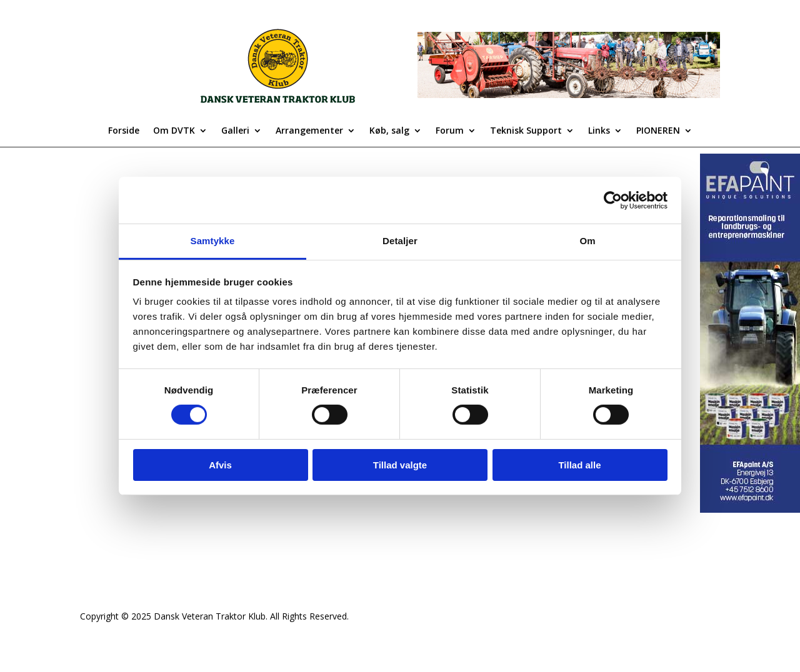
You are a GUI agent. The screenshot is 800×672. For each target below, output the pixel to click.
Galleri (235, 131)
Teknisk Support (526, 131)
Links (599, 131)
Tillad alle (579, 465)
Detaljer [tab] (400, 241)
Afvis (220, 465)
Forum (450, 131)
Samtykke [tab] (213, 241)
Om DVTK (174, 131)
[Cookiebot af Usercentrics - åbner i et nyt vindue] (613, 200)
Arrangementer (309, 131)
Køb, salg (389, 131)
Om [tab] (587, 241)
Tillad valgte (400, 465)
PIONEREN (658, 131)
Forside (124, 131)
